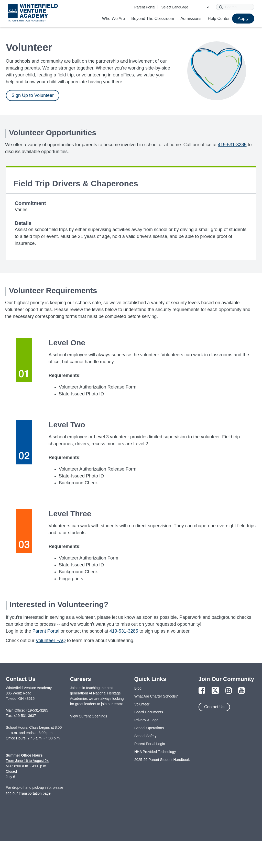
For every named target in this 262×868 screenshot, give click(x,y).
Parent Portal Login (150, 744)
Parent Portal (145, 7)
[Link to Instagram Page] (229, 691)
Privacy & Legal (147, 720)
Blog (138, 688)
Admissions (191, 19)
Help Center (219, 19)
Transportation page (35, 793)
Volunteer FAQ (51, 641)
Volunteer (142, 704)
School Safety (145, 736)
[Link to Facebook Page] (202, 691)
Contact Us (214, 707)
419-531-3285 (232, 145)
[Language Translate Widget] (185, 7)
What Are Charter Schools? (156, 696)
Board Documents (149, 712)
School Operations (149, 728)
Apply (243, 19)
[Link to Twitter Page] (215, 691)
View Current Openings (89, 716)
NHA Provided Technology (155, 752)
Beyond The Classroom (153, 19)
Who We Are (114, 19)
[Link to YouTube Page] (242, 691)
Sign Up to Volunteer (33, 95)
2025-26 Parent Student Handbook (162, 760)
